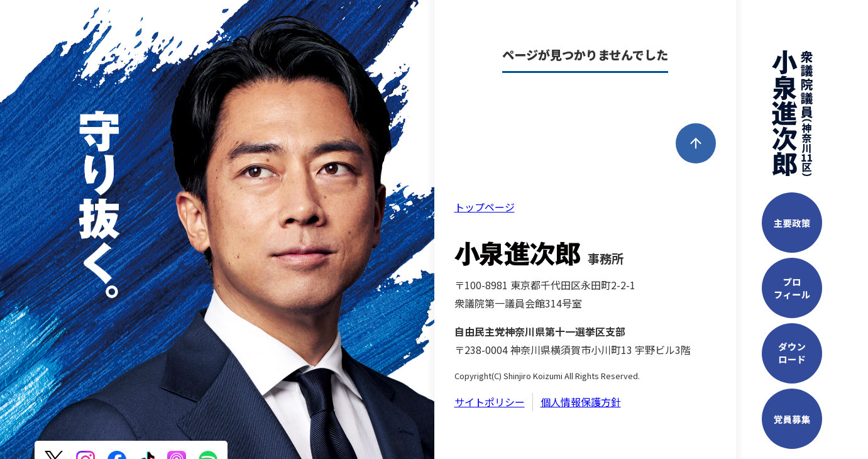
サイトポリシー (490, 402)
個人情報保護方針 (581, 402)
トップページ (485, 207)
